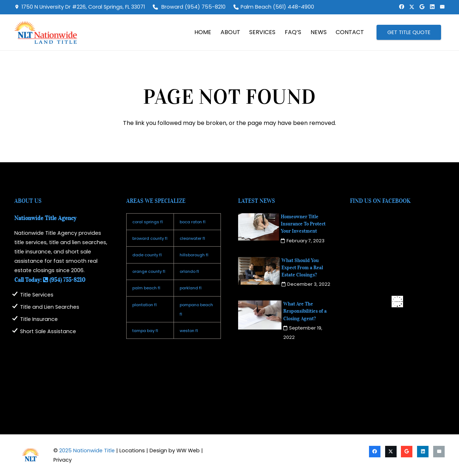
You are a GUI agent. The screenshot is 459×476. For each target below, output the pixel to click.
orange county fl (149, 271)
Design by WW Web (175, 451)
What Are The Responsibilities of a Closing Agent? (305, 311)
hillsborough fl (194, 255)
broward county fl (150, 238)
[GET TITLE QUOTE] (409, 32)
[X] (412, 7)
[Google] (422, 7)
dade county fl (147, 255)
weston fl (189, 331)
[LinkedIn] (432, 7)
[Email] (442, 7)
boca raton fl (193, 222)
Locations (132, 451)
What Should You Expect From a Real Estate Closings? (302, 268)
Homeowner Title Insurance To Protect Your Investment (303, 224)
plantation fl (145, 305)
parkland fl (191, 288)
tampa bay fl (145, 331)
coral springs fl (148, 222)
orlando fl (189, 271)
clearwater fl (192, 238)
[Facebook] (402, 7)
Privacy (63, 460)
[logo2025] (46, 32)
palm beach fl (146, 288)
